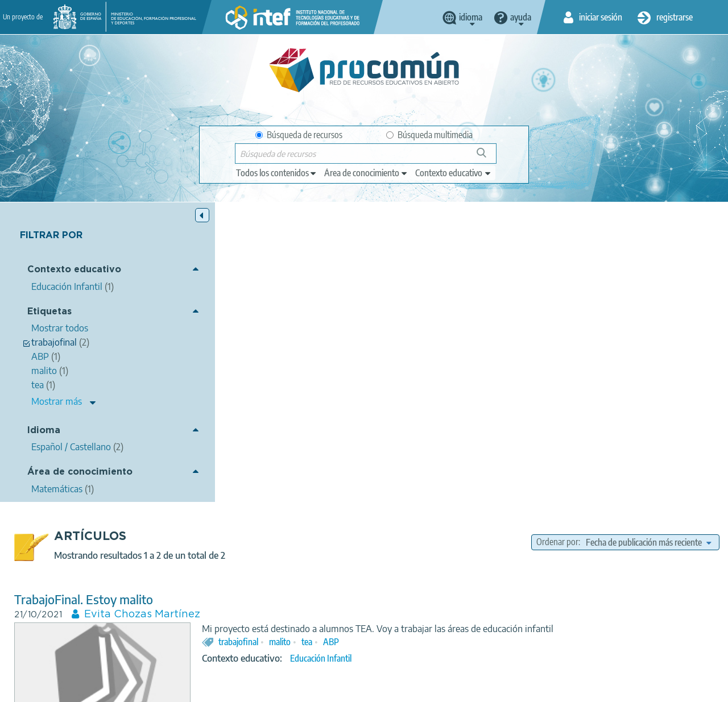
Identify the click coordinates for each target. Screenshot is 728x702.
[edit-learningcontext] (454, 173)
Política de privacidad (199, 688)
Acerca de (76, 688)
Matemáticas (503, 513)
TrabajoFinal (229, 454)
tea (489, 355)
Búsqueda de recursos (299, 135)
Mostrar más (57, 402)
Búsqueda (488, 157)
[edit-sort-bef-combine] (648, 243)
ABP (513, 355)
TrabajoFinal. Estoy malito (266, 300)
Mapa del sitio (417, 688)
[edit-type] (277, 173)
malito (462, 355)
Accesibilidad (354, 688)
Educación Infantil (503, 372)
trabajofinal (420, 355)
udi (456, 496)
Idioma (44, 431)
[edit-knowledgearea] (366, 173)
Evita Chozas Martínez (324, 315)
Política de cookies (284, 688)
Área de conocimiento (80, 473)
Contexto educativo (74, 270)
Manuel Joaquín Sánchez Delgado (354, 470)
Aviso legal (128, 688)
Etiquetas (49, 312)
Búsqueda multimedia (429, 135)
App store (297, 643)
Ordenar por (557, 243)
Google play (396, 643)
